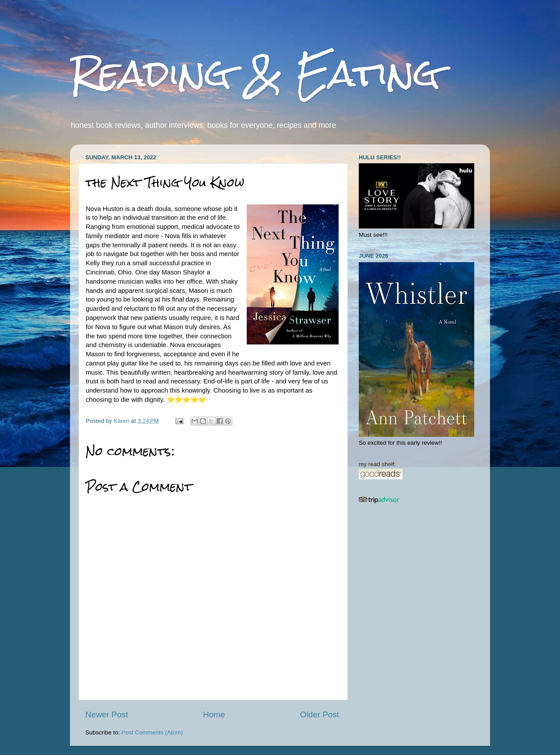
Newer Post (107, 715)
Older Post (320, 715)
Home (214, 715)
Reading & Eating (255, 73)
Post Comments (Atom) (152, 732)
